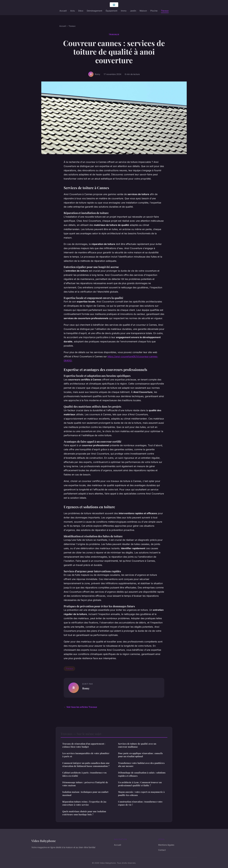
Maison (143, 11)
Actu (72, 11)
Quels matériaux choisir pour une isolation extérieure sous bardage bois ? (84, 813)
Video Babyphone (44, 841)
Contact (162, 850)
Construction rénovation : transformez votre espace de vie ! (140, 803)
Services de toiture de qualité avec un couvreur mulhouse (137, 745)
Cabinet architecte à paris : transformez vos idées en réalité (84, 774)
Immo (124, 11)
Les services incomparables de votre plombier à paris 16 (86, 755)
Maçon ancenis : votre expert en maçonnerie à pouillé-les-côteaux (141, 793)
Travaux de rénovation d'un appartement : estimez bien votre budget (84, 745)
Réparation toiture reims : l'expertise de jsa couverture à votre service (84, 803)
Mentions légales (166, 845)
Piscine (154, 11)
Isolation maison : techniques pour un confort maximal (85, 793)
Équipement (112, 11)
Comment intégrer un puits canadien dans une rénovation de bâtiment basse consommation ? (86, 765)
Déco (81, 11)
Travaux (165, 11)
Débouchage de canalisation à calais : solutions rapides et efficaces (142, 774)
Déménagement (95, 11)
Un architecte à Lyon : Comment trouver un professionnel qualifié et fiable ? (140, 784)
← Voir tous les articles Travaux (80, 707)
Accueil (63, 11)
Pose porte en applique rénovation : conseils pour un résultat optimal (140, 755)
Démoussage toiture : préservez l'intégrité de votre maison (85, 784)
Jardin (133, 11)
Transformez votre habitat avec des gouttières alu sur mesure (141, 765)
